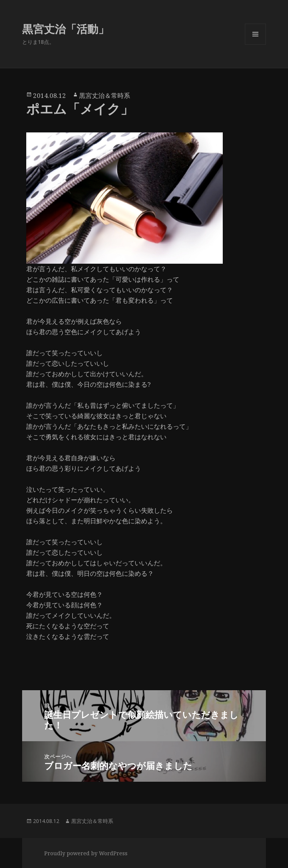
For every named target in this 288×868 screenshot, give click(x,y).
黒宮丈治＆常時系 (105, 95)
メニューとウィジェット (255, 44)
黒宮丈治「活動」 (66, 29)
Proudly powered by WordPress (86, 853)
